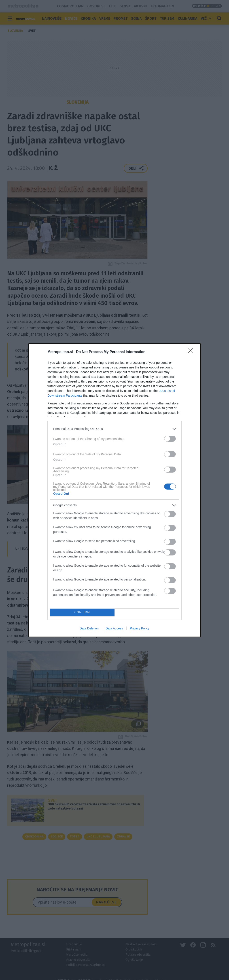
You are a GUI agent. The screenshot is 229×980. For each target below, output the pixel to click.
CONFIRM (82, 612)
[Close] (192, 352)
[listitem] (114, 429)
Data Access (114, 628)
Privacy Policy (140, 628)
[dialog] (114, 490)
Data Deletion (89, 628)
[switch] (170, 439)
